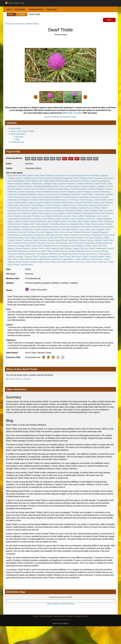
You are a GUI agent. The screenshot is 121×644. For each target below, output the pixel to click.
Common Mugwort (68, 192)
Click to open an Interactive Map (61, 604)
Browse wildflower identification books (61, 117)
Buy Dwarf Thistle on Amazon (18, 379)
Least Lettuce (102, 216)
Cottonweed (99, 194)
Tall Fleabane (42, 254)
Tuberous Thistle (31, 257)
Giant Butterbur (21, 203)
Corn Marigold (64, 194)
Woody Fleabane (23, 262)
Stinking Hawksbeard (27, 254)
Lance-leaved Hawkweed (51, 216)
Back (109, 20)
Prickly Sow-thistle (15, 238)
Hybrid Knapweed (74, 213)
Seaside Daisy (89, 243)
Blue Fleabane (32, 181)
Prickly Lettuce (108, 235)
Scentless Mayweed (37, 243)
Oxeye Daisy (85, 230)
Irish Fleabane (107, 213)
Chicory (62, 186)
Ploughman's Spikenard (44, 235)
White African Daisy (16, 259)
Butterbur (27, 184)
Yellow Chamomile (58, 262)
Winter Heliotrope (83, 259)
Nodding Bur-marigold (32, 230)
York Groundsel (26, 265)
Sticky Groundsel (93, 251)
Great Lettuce (103, 205)
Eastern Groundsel (62, 197)
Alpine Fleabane (47, 175)
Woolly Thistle (37, 262)
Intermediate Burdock (91, 213)
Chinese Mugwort (73, 186)
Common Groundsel (26, 192)
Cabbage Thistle (50, 184)
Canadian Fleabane (66, 184)
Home (9, 9)
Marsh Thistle (83, 221)
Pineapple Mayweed (99, 232)
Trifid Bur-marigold (15, 257)
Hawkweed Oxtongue (73, 211)
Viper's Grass (65, 257)
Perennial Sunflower (81, 232)
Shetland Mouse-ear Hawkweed (57, 246)
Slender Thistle (37, 248)
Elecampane (96, 197)
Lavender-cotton (70, 216)
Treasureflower (104, 254)
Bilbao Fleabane (81, 178)
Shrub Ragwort (78, 246)
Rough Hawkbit (55, 240)
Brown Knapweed (15, 184)
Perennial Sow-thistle (63, 232)
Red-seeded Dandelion (74, 238)
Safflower (98, 240)
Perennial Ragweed (45, 232)
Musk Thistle (85, 224)
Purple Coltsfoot (31, 238)
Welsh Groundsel (90, 257)
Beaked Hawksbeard (53, 178)
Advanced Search (36, 9)
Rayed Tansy (44, 238)
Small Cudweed (51, 248)
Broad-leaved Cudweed (80, 181)
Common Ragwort (84, 192)
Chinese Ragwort (89, 186)
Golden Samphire (53, 205)
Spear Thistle (46, 251)
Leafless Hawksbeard (87, 216)
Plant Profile (16, 129)
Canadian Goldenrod (84, 184)
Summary (19, 137)
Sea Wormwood (76, 243)
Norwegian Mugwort (70, 230)
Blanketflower (19, 181)
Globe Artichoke (106, 203)
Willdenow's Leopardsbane (63, 259)
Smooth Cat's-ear (80, 248)
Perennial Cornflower (27, 232)
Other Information (18, 134)
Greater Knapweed (30, 208)
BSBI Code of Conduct (73, 113)
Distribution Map (18, 142)
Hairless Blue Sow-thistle (89, 208)
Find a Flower (20, 9)
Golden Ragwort (38, 205)
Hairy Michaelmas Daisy (27, 211)
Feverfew (33, 200)
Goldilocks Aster (68, 205)
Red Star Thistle (57, 238)
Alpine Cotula (33, 175)
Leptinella (37, 219)
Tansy (75, 254)
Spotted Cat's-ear (60, 251)
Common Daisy (62, 189)
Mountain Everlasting (50, 224)
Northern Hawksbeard (51, 230)
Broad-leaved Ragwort (100, 181)
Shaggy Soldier (24, 246)
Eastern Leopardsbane (80, 197)
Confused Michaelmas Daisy (30, 194)
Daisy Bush (19, 197)
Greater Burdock (14, 208)
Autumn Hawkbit (23, 178)
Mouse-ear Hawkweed (69, 224)
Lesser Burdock (48, 219)
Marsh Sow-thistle (69, 221)
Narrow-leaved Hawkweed (18, 227)
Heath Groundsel (105, 211)
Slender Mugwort (23, 248)
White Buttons (45, 259)
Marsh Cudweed (22, 221)
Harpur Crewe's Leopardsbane (51, 211)
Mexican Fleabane (22, 224)
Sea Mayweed (62, 243)
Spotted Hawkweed (77, 251)
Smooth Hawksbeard (97, 248)
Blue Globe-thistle (47, 181)
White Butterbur (31, 259)
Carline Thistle (100, 184)
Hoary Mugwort (45, 213)
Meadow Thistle (97, 221)
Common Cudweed (47, 189)
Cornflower (76, 194)
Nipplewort (17, 230)
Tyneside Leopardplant (49, 257)
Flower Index (52, 9)
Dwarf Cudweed (31, 197)
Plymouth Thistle (62, 235)
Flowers (21, 14)
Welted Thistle (104, 257)
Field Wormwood (58, 200)
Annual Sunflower (92, 175)
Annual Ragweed (76, 175)
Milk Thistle (35, 224)
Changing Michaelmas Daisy (45, 186)
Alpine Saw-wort (61, 175)
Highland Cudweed (30, 213)
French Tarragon (86, 200)
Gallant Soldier (100, 200)
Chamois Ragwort (25, 186)
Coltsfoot (101, 186)
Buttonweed (37, 184)
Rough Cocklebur (40, 240)
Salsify (106, 240)
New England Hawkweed (91, 227)
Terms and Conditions (60, 623)
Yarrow (46, 262)
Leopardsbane (26, 219)
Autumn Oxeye (37, 178)
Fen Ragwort (23, 200)
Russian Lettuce (86, 240)
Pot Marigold (96, 235)
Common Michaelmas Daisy (47, 192)
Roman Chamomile (23, 240)
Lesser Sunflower (77, 219)
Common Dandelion (78, 189)
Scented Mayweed (20, 243)
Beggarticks (68, 178)
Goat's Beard (25, 205)
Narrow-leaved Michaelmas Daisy (45, 227)
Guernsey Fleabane (69, 208)
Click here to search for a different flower (22, 24)
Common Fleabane (96, 189)
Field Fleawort (44, 200)
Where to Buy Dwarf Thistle (22, 131)
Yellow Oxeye (91, 262)
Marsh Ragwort (54, 221)
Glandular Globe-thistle (64, 203)
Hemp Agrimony (14, 213)
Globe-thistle (13, 205)
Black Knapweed (96, 178)
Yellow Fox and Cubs (76, 262)
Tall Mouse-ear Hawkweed (60, 254)
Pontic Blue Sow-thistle (80, 235)
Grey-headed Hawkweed (50, 208)
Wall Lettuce (77, 257)
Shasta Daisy (37, 246)
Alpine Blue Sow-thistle (17, 175)
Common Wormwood (101, 192)
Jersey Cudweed (14, 216)
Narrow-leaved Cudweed (102, 224)
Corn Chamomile (50, 194)
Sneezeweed (23, 251)
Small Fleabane (65, 248)
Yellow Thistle (13, 265)
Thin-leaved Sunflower (87, 254)
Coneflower (12, 194)
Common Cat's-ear (30, 189)
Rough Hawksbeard (70, 240)
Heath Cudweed (90, 211)
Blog (17, 139)
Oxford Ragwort (97, 230)
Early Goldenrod (46, 197)
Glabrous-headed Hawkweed (41, 203)
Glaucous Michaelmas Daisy (86, 203)
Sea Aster (51, 243)
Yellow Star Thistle (106, 262)
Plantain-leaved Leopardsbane (20, 235)
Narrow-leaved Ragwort (70, 227)
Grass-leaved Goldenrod (86, 205)
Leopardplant (13, 219)
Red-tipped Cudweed (94, 238)
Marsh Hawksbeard (39, 221)
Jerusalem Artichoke (31, 216)
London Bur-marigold (94, 219)
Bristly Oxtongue (62, 181)
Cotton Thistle (87, 194)
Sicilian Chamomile (93, 246)
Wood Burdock (97, 259)
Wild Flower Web (15, 3)
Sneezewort (35, 251)
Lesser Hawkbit (62, 219)
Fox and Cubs (72, 200)
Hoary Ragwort (59, 213)
